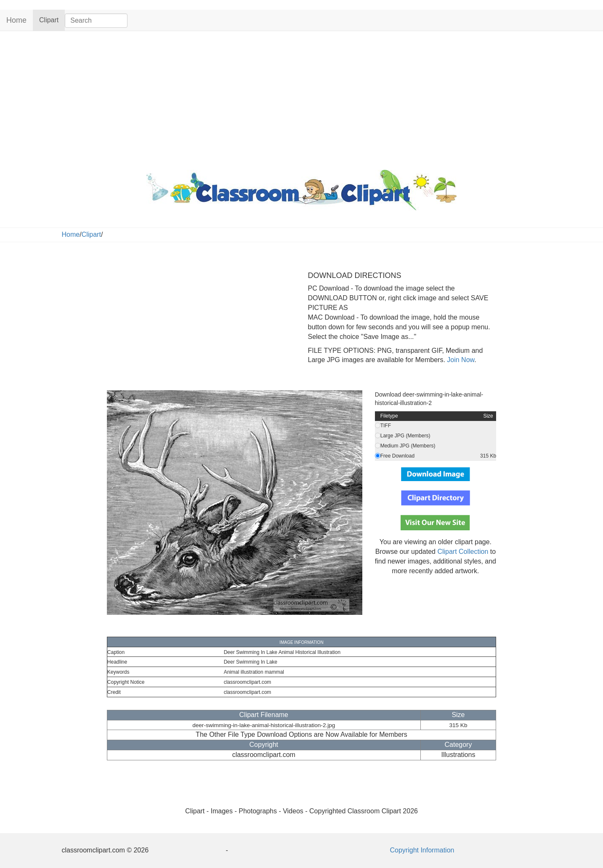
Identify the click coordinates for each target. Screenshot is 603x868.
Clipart (52, 20)
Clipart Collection (463, 552)
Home (16, 20)
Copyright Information (422, 850)
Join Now (460, 360)
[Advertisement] (302, 98)
